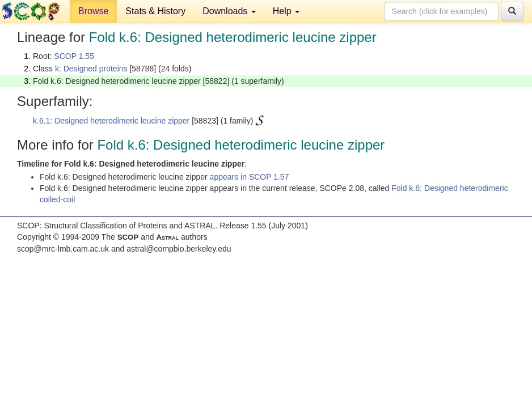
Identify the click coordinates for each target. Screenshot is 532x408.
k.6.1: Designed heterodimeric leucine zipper (111, 121)
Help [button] (286, 11)
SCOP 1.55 (74, 56)
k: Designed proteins (91, 69)
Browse (93, 11)
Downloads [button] (229, 11)
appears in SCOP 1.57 (250, 177)
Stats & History (155, 11)
